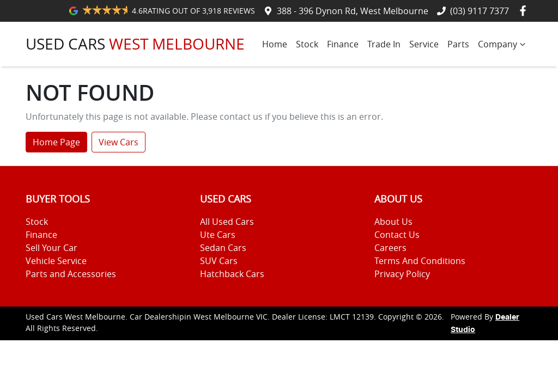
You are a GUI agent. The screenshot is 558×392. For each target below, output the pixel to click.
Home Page (56, 142)
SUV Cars (219, 261)
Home (275, 44)
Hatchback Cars (232, 274)
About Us (393, 222)
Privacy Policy (402, 274)
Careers (390, 248)
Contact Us (397, 235)
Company (503, 44)
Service (424, 44)
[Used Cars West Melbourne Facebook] (525, 11)
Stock (307, 44)
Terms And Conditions (420, 261)
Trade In (384, 44)
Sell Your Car (51, 248)
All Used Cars (227, 222)
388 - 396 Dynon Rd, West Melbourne (353, 11)
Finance (343, 44)
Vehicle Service (56, 261)
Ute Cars (218, 235)
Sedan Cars (223, 248)
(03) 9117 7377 (480, 11)
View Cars (119, 142)
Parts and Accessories (71, 274)
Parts (458, 44)
